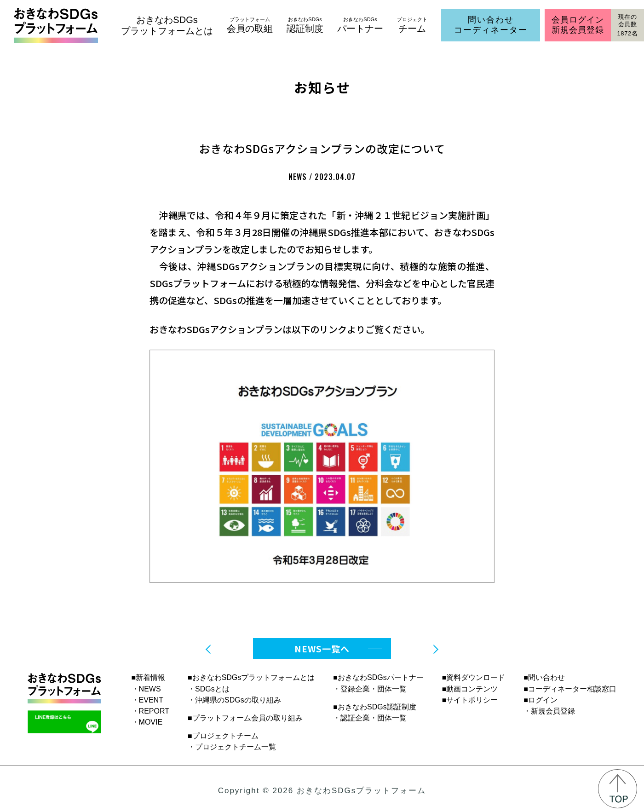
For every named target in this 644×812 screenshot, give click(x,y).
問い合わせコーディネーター (491, 25)
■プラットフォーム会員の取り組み (245, 718)
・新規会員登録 (549, 711)
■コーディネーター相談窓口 (570, 689)
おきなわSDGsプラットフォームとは (167, 25)
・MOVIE (147, 722)
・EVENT (147, 700)
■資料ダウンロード (474, 677)
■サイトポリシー (470, 700)
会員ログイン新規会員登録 (578, 25)
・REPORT (150, 711)
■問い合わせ (544, 677)
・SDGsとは (209, 689)
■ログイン (540, 700)
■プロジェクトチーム (223, 736)
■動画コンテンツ (470, 689)
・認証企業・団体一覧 (370, 718)
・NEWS (146, 689)
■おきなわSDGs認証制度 (374, 707)
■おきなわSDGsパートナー (378, 677)
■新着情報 (149, 677)
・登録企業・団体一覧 (370, 689)
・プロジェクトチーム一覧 (232, 747)
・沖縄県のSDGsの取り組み (234, 700)
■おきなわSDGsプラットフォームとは (251, 677)
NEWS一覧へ (322, 648)
